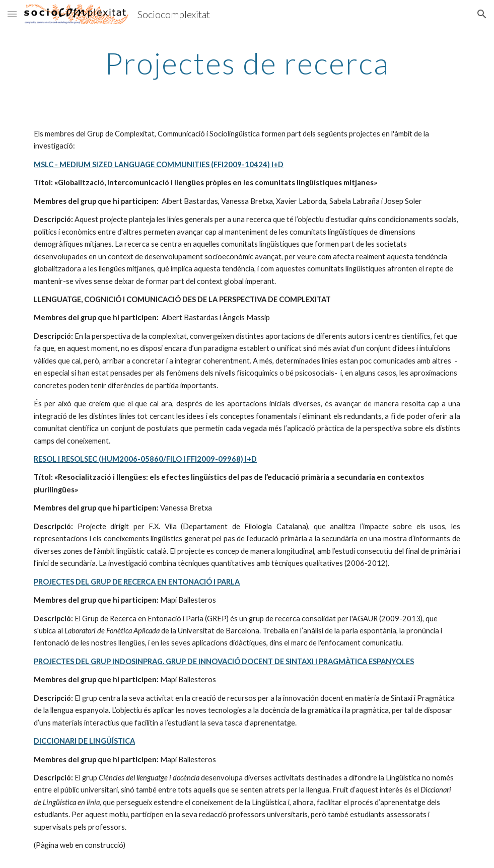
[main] (247, 63)
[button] (12, 14)
